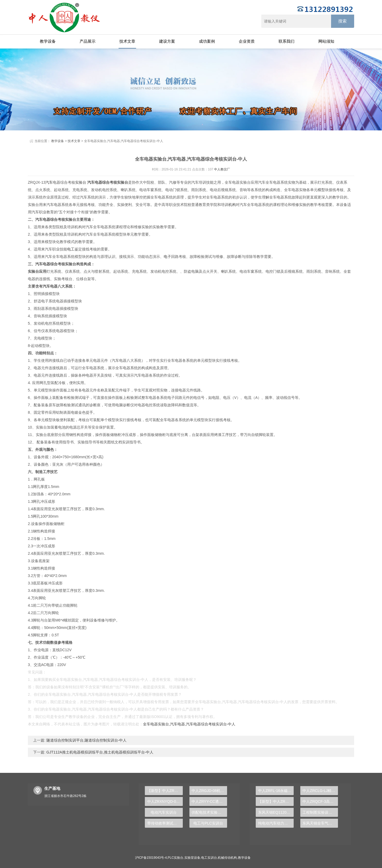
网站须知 (326, 41)
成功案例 (207, 41)
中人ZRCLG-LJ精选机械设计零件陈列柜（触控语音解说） (320, 791)
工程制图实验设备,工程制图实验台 (320, 812)
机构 (232, 205)
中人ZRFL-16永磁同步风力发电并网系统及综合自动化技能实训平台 (276, 791)
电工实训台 (209, 858)
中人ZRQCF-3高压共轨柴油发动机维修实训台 (320, 801)
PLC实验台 (175, 858)
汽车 (49, 182)
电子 (167, 257)
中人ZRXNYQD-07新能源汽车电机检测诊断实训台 (165, 801)
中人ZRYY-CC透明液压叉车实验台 (209, 801)
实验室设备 (192, 858)
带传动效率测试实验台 (165, 823)
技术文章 (127, 41)
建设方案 (167, 41)
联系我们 (286, 41)
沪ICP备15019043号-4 (151, 858)
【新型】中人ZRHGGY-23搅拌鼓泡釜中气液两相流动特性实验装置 (165, 791)
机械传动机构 (227, 858)
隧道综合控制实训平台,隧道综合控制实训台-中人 (86, 740)
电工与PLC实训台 (208, 823)
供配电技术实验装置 (208, 812)
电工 (71, 249)
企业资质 (247, 41)
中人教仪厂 (222, 169)
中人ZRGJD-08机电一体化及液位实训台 (209, 791)
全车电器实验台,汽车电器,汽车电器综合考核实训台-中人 (189, 724)
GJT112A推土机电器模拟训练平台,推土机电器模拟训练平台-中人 (99, 752)
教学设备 (48, 41)
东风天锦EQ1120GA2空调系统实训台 (276, 812)
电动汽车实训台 (164, 812)
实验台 (81, 182)
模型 (321, 190)
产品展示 (88, 41)
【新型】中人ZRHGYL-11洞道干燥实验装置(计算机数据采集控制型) (276, 801)
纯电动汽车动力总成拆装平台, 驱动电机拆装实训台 (276, 823)
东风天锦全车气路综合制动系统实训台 (320, 823)
